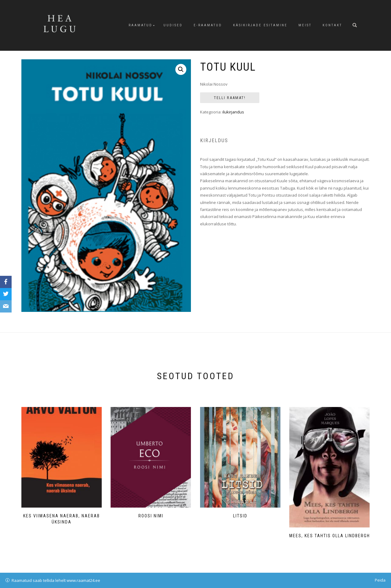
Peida (380, 580)
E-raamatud (208, 25)
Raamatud (141, 25)
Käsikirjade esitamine (260, 25)
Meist (305, 25)
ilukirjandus (233, 112)
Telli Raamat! (230, 98)
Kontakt (332, 25)
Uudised (173, 25)
